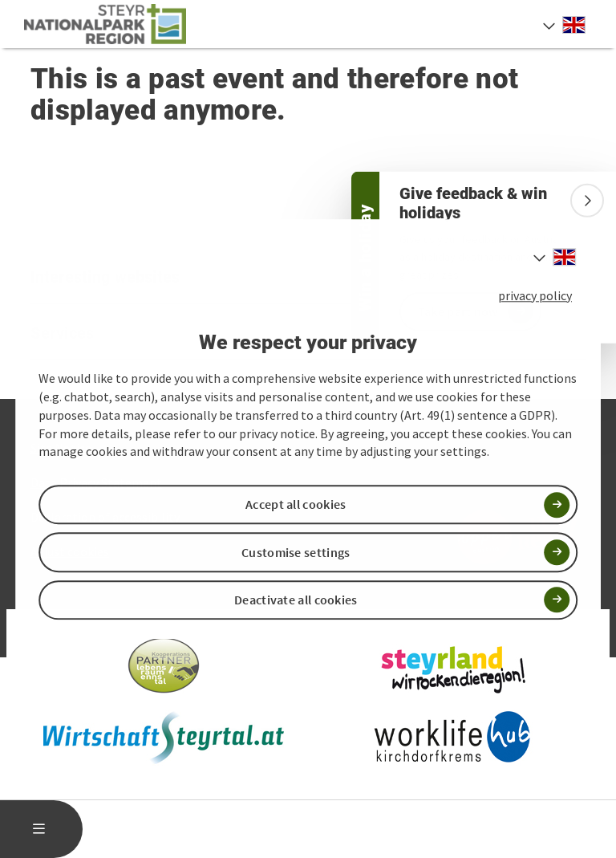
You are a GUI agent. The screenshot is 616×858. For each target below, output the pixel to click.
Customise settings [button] (296, 552)
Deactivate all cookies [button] (296, 600)
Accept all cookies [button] (296, 505)
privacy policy (535, 295)
